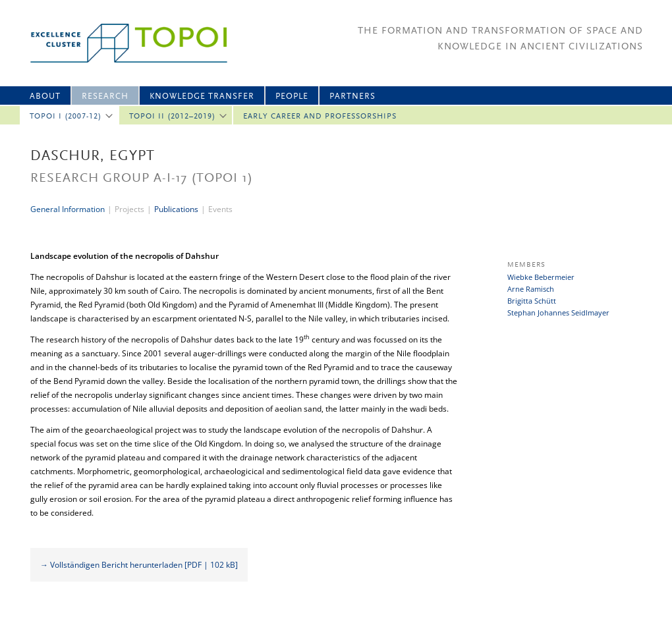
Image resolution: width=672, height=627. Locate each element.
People (292, 96)
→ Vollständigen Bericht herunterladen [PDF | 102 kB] (139, 565)
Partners (352, 96)
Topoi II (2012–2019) (172, 117)
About (45, 96)
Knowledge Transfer (202, 96)
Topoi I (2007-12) (66, 117)
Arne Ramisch (531, 289)
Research (105, 96)
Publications (176, 209)
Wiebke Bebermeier (541, 277)
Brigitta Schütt (532, 301)
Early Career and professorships (320, 117)
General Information (68, 209)
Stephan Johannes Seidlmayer (558, 313)
